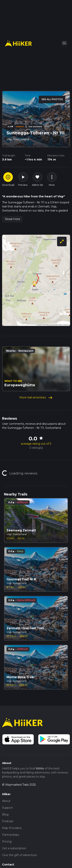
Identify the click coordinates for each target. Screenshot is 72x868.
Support (7, 808)
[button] (12, 219)
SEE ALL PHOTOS (52, 99)
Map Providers (12, 828)
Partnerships (11, 835)
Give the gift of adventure (19, 855)
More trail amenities (36, 398)
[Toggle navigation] (64, 43)
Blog (5, 814)
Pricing (7, 842)
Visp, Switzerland (18, 139)
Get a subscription (14, 848)
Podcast (8, 821)
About (6, 801)
